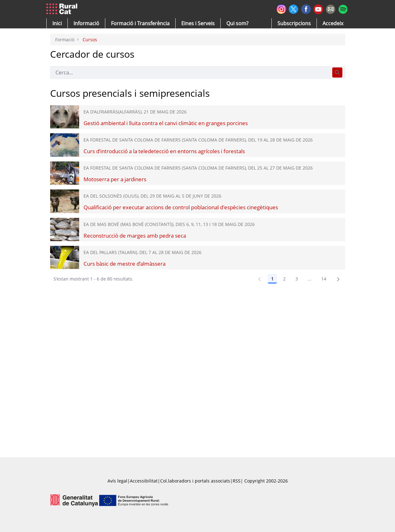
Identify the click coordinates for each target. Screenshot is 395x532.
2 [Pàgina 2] (284, 279)
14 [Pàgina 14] (324, 279)
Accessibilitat (144, 481)
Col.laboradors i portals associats (195, 481)
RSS (237, 481)
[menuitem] (140, 23)
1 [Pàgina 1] (272, 279)
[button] (57, 23)
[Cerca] (190, 72)
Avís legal (117, 481)
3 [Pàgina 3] (297, 279)
